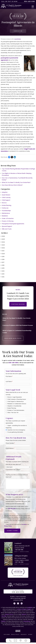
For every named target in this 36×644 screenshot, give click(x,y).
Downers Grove (9, 616)
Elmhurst (24, 616)
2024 (3, 242)
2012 (3, 277)
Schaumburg (27, 623)
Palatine (3, 623)
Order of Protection (8, 219)
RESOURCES (24, 636)
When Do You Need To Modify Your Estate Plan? (16, 183)
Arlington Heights (27, 611)
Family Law (5, 208)
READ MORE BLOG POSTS (15, 340)
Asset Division (18, 39)
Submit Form (12, 533)
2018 (3, 260)
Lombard (19, 611)
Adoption (5, 193)
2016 (3, 266)
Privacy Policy (8, 528)
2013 (3, 274)
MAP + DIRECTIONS (22, 554)
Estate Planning (7, 206)
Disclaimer (24, 527)
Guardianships (6, 211)
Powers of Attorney (8, 221)
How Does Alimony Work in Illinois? (12, 185)
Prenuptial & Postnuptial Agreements (13, 224)
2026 (3, 237)
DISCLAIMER (7, 636)
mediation (30, 609)
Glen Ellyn (4, 618)
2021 (3, 251)
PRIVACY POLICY (15, 636)
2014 (3, 271)
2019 (3, 257)
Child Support (6, 201)
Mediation (5, 216)
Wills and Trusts (7, 229)
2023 (3, 245)
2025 (3, 240)
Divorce (4, 203)
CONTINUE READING (18, 305)
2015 (3, 269)
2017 (3, 263)
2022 (3, 248)
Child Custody (6, 198)
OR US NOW (18, 593)
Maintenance (6, 214)
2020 (3, 254)
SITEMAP (30, 636)
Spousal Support (7, 227)
